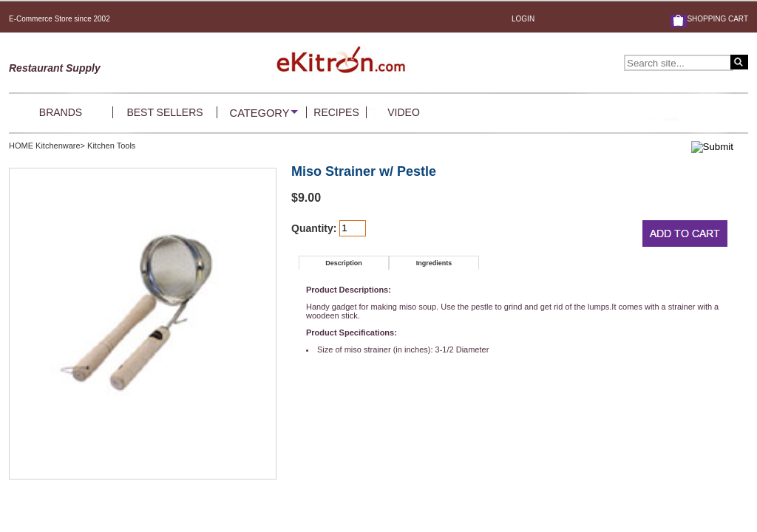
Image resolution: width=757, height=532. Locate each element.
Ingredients (434, 263)
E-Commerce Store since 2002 (60, 19)
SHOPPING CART (717, 19)
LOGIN (523, 19)
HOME (21, 146)
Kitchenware (58, 146)
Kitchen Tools (111, 146)
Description (344, 263)
